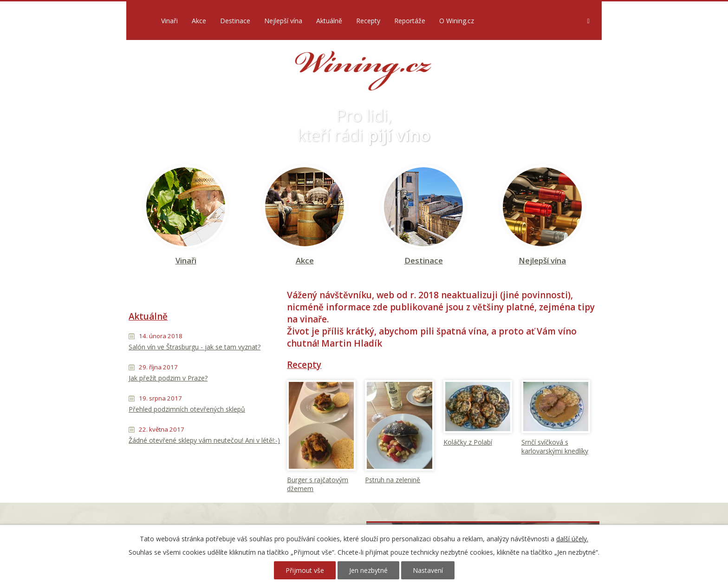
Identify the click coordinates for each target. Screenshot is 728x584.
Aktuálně (329, 21)
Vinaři (169, 21)
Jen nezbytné (368, 570)
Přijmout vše (305, 570)
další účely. (572, 539)
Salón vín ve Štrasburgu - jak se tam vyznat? (195, 347)
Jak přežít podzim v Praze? (168, 378)
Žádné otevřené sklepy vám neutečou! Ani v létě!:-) (204, 440)
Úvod (141, 21)
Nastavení (428, 570)
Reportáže (410, 21)
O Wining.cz (457, 21)
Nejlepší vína (283, 21)
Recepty (368, 21)
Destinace (235, 21)
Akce (199, 21)
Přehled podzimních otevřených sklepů (187, 409)
